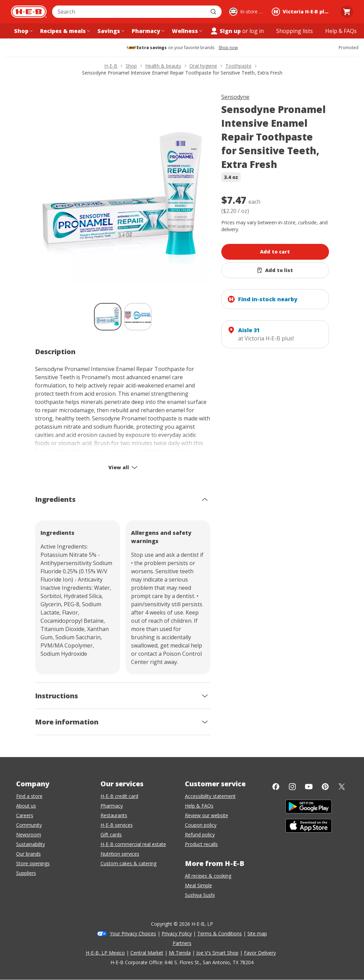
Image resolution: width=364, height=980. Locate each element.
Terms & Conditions (220, 933)
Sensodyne (235, 97)
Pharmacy (112, 806)
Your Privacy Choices (133, 933)
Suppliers (26, 873)
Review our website (207, 815)
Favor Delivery (260, 953)
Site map (257, 933)
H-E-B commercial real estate (133, 844)
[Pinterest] (325, 787)
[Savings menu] (110, 31)
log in (257, 31)
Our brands (28, 854)
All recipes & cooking (208, 876)
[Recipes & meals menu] (64, 31)
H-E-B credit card (119, 796)
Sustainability (31, 844)
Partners (182, 943)
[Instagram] (292, 787)
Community (29, 825)
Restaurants (114, 815)
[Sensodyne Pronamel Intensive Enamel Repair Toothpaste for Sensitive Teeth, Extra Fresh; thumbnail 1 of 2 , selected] (108, 317)
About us (26, 806)
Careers (25, 815)
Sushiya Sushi (200, 895)
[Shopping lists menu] (295, 31)
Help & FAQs (199, 806)
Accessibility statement (210, 796)
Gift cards (111, 835)
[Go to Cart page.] (347, 12)
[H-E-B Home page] (29, 12)
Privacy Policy (177, 933)
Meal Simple (198, 885)
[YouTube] (309, 787)
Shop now (228, 48)
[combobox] (129, 12)
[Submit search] (214, 12)
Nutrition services (120, 854)
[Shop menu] (23, 31)
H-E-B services (117, 825)
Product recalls (201, 844)
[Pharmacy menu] (147, 31)
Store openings (33, 863)
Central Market (147, 953)
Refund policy (200, 835)
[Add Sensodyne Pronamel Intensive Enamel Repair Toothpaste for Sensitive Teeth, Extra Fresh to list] (275, 270)
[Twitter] (342, 787)
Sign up (225, 31)
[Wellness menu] (186, 31)
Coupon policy (201, 825)
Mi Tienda (180, 953)
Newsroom (29, 835)
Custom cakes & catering (128, 863)
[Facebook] (276, 787)
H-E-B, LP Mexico (105, 953)
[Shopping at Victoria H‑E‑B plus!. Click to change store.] (302, 12)
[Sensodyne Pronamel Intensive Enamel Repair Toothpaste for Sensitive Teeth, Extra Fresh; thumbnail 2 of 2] (138, 317)
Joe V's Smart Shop (217, 953)
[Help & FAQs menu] (341, 31)
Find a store (29, 796)
